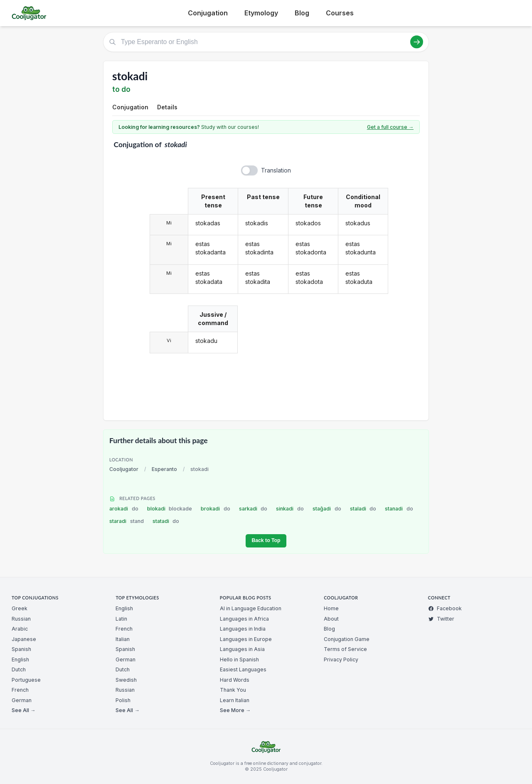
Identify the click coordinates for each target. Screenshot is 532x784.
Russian (21, 619)
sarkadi (253, 509)
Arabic (20, 629)
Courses (340, 13)
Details (167, 107)
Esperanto (164, 469)
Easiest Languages (243, 669)
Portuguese (26, 680)
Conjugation (208, 13)
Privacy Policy (341, 659)
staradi (127, 521)
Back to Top (266, 540)
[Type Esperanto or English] (266, 42)
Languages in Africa (244, 619)
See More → (235, 710)
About (331, 619)
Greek (20, 608)
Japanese (24, 639)
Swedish (126, 680)
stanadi (399, 509)
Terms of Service (345, 649)
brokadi (216, 509)
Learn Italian (235, 700)
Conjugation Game (347, 639)
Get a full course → (390, 127)
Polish (123, 700)
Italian (123, 639)
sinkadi (290, 509)
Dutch (19, 669)
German (22, 700)
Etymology (261, 13)
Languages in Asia (242, 649)
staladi (363, 509)
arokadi (124, 509)
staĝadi (327, 509)
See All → (23, 710)
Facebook (445, 608)
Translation (276, 170)
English (20, 659)
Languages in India (243, 629)
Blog (302, 13)
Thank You (233, 690)
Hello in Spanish (239, 659)
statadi (166, 521)
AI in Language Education (251, 608)
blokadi (170, 509)
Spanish (21, 649)
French (20, 690)
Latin (121, 619)
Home (331, 608)
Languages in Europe (246, 639)
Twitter (441, 619)
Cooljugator (124, 469)
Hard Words (235, 680)
